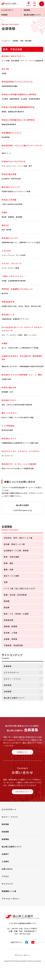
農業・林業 (9, 569)
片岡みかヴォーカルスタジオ (13, 161)
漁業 (6, 582)
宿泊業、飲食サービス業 (14, 544)
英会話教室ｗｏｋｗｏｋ (12, 133)
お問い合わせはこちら (22, 794)
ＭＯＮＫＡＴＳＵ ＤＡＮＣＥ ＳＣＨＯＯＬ (21, 451)
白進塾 (4, 343)
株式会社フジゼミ (9, 400)
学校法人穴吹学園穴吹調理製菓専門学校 (18, 107)
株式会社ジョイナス (10, 238)
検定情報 (8, 685)
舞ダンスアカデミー (10, 413)
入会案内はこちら (22, 753)
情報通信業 (9, 620)
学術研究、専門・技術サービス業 (18, 538)
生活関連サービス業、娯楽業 (16, 551)
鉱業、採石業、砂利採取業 (15, 595)
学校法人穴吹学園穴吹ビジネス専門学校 (18, 120)
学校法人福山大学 (9, 387)
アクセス (5, 879)
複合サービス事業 (11, 576)
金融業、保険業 (10, 639)
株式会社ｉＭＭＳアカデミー (13, 56)
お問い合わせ (7, 872)
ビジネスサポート (11, 672)
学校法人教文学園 (9, 174)
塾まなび (5, 225)
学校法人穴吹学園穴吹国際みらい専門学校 (19, 94)
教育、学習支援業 (11, 557)
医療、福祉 (9, 563)
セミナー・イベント (12, 679)
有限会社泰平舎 (8, 302)
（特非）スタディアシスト (12, 276)
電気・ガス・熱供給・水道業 (16, 614)
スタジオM (6, 251)
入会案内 (5, 864)
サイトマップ (7, 887)
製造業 (7, 607)
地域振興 (8, 691)
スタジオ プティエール (12, 263)
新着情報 (8, 666)
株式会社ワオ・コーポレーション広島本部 (19, 464)
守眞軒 (4, 212)
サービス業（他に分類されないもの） (20, 588)
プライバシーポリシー (11, 902)
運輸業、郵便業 (10, 626)
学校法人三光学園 (9, 200)
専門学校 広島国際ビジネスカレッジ (17, 289)
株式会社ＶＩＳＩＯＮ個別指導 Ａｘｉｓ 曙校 (22, 375)
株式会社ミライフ (9, 438)
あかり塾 (5, 69)
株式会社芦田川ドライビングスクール (17, 82)
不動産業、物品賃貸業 (13, 645)
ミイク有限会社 (8, 426)
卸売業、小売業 (10, 633)
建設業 (7, 601)
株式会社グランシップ (11, 187)
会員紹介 (5, 857)
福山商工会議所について (14, 698)
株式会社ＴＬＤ (8, 314)
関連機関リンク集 (9, 894)
